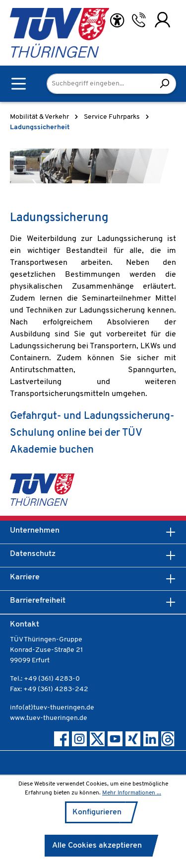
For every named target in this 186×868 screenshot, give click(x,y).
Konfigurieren (97, 812)
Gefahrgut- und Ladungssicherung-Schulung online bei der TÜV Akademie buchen (92, 433)
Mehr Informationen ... (132, 793)
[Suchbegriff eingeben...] (100, 84)
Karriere (25, 577)
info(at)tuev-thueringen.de (52, 708)
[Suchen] (164, 84)
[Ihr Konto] (162, 20)
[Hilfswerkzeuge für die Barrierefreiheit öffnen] (117, 21)
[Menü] (19, 84)
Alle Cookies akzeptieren (97, 846)
